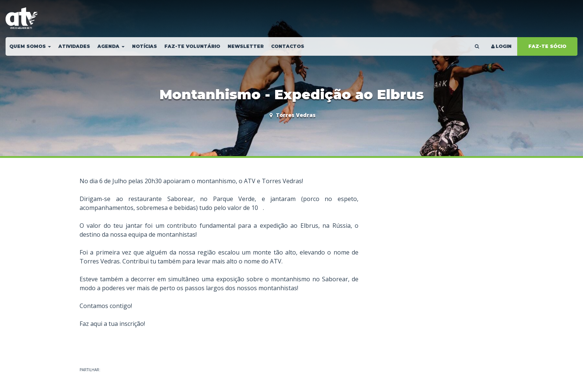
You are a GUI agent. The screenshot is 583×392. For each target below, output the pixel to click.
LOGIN (501, 46)
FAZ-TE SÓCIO (547, 46)
